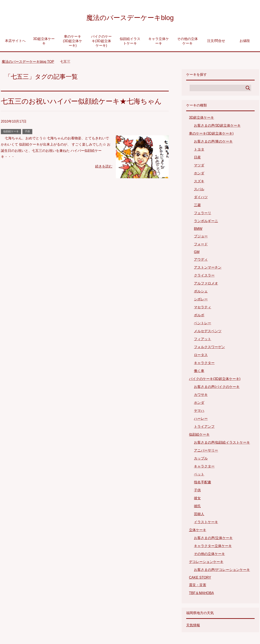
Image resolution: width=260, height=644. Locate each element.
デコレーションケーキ (206, 563)
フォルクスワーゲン (209, 348)
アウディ (201, 261)
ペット (199, 475)
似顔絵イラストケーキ (130, 42)
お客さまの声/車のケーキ (213, 142)
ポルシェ (201, 292)
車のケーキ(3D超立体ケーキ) (73, 42)
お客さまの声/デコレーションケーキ (222, 571)
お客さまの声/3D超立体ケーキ (217, 127)
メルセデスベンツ (208, 332)
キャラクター (204, 364)
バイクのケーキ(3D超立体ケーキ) (101, 42)
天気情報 (193, 626)
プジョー (201, 237)
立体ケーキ (198, 531)
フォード (201, 245)
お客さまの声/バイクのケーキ (217, 388)
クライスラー (204, 276)
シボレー (201, 300)
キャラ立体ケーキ (159, 42)
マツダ (199, 166)
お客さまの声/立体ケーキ (213, 539)
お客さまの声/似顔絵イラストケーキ (222, 443)
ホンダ (199, 174)
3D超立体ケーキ (44, 42)
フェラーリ (203, 214)
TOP (28, 63)
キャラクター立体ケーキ (213, 547)
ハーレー (201, 420)
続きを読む (104, 178)
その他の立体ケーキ (187, 42)
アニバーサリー (206, 451)
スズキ (199, 182)
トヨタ (199, 150)
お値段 (245, 42)
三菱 (197, 206)
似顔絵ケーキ (11, 143)
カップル (201, 459)
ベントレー (203, 324)
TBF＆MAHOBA (201, 594)
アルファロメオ (206, 284)
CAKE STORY (200, 579)
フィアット (203, 340)
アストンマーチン (208, 268)
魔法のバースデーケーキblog (130, 18)
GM (197, 253)
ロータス (201, 356)
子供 (27, 143)
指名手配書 (203, 483)
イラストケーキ (206, 523)
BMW (198, 230)
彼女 (197, 499)
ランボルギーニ (206, 222)
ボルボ (199, 316)
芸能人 (199, 515)
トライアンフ (204, 428)
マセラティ (203, 308)
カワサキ (201, 396)
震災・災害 (198, 586)
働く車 (199, 372)
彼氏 (197, 507)
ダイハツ (201, 198)
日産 (197, 158)
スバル (199, 190)
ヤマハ (199, 412)
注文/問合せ (216, 42)
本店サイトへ (15, 42)
